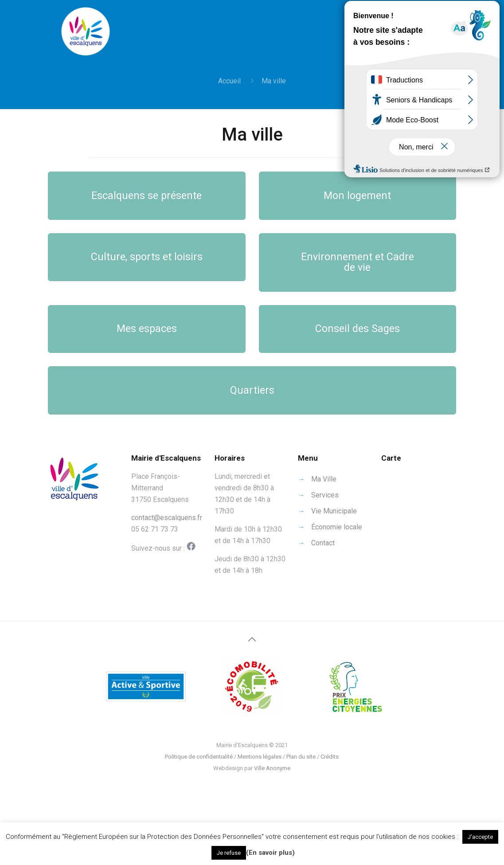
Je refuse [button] (229, 853)
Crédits (330, 757)
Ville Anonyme (272, 768)
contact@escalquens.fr (167, 518)
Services (325, 495)
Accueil (229, 81)
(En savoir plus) (270, 853)
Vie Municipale (334, 511)
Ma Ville (324, 479)
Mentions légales (260, 757)
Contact (323, 543)
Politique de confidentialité (199, 757)
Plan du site (301, 757)
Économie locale (337, 527)
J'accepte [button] (480, 837)
